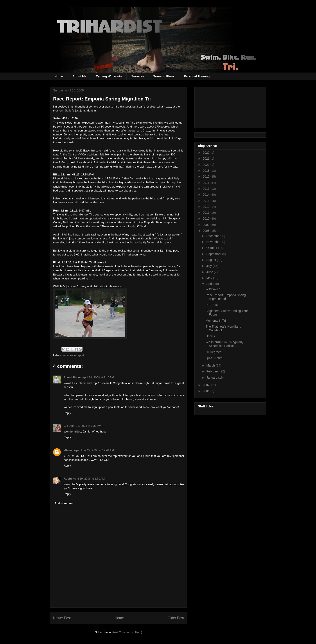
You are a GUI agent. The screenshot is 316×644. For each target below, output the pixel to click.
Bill (66, 426)
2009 (207, 225)
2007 (207, 385)
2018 (207, 171)
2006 (207, 391)
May (210, 278)
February (213, 371)
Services (138, 76)
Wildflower (213, 289)
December (214, 236)
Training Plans (164, 76)
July (209, 266)
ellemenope (72, 450)
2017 (207, 177)
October (212, 248)
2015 (207, 189)
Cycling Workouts (109, 76)
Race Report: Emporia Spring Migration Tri (226, 297)
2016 (207, 183)
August (211, 260)
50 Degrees (214, 352)
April (210, 284)
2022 (207, 153)
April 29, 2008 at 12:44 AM (97, 450)
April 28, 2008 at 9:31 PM (85, 426)
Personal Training (197, 76)
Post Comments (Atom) (127, 632)
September (214, 254)
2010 (207, 219)
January (212, 378)
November (214, 242)
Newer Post (62, 618)
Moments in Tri (216, 321)
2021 (207, 159)
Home (59, 76)
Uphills (210, 336)
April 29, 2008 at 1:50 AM (89, 479)
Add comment (64, 503)
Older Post (176, 618)
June (210, 272)
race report (77, 355)
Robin (68, 479)
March (211, 365)
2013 (207, 201)
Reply (67, 413)
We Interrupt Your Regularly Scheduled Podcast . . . (224, 344)
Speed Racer (72, 377)
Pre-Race (212, 305)
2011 (207, 213)
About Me (79, 76)
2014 (207, 195)
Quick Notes (214, 358)
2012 (207, 207)
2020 (207, 165)
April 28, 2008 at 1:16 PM (98, 377)
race (66, 355)
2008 (207, 231)
